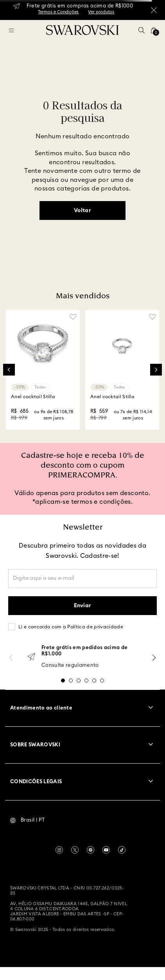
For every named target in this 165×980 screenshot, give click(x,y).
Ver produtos (101, 12)
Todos (40, 387)
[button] (142, 30)
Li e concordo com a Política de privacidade (71, 627)
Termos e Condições (58, 12)
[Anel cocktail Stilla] (43, 370)
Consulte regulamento (70, 665)
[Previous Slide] (9, 370)
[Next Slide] (156, 370)
